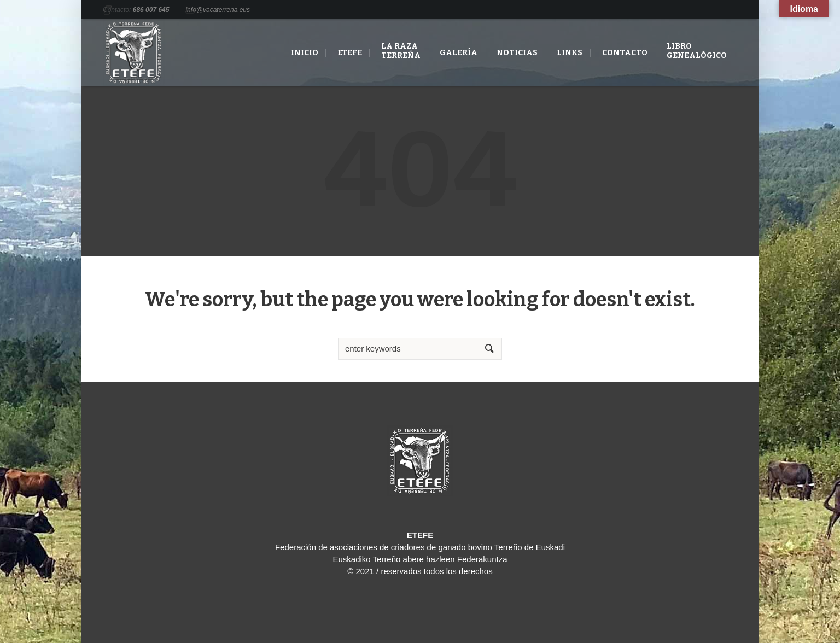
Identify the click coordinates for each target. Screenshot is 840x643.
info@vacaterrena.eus (218, 10)
